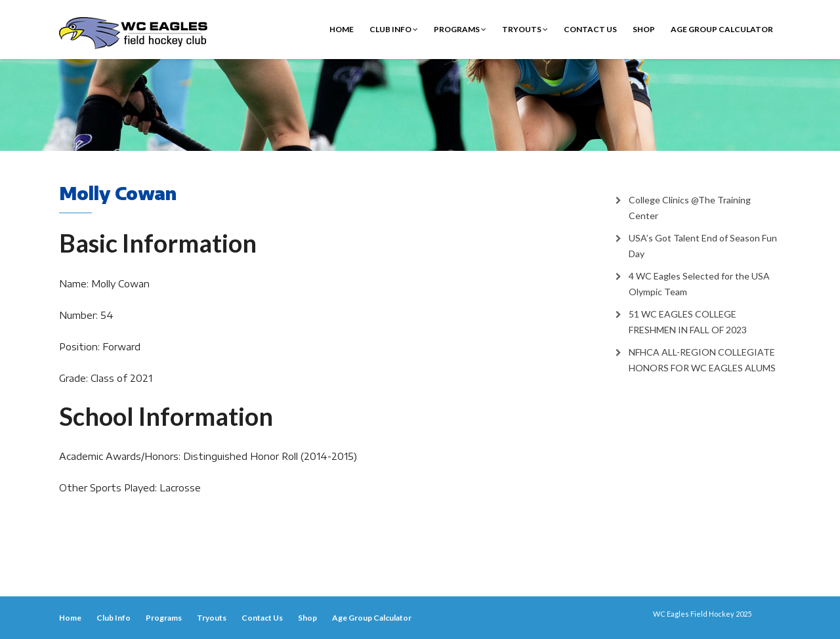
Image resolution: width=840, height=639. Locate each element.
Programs (460, 29)
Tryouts (525, 29)
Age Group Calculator (722, 29)
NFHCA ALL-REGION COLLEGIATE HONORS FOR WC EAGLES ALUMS (702, 360)
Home (342, 29)
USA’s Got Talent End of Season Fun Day (703, 246)
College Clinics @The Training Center (690, 208)
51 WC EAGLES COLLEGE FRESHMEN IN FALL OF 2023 (688, 322)
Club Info (394, 29)
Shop (644, 29)
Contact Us (590, 29)
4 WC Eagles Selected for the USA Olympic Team (699, 284)
